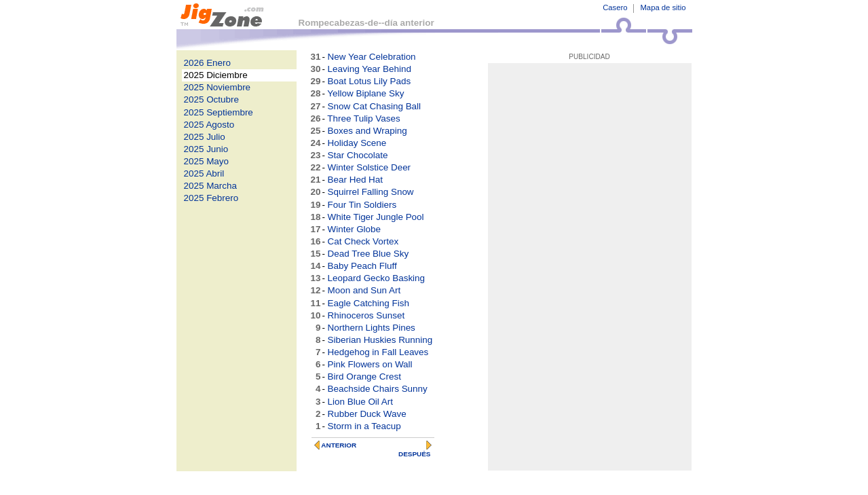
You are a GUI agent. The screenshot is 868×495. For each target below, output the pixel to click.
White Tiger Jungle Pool (376, 217)
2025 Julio (205, 137)
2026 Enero (207, 63)
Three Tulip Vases (363, 118)
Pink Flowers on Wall (370, 364)
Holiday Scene (357, 143)
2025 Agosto (209, 125)
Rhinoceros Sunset (366, 315)
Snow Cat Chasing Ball (374, 106)
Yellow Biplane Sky (365, 93)
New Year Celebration (372, 57)
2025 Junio (206, 149)
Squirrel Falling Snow (371, 192)
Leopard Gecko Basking (376, 278)
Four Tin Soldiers (362, 205)
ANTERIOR (339, 445)
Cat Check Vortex (363, 241)
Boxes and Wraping (367, 131)
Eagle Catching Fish (369, 303)
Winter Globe (354, 229)
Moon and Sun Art (364, 290)
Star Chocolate (358, 155)
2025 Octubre (211, 99)
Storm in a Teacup (364, 426)
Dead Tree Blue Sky (369, 254)
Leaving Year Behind (370, 69)
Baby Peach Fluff (362, 266)
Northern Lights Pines (372, 328)
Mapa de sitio (663, 7)
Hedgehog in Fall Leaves (378, 352)
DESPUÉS (415, 454)
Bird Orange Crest (364, 377)
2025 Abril (204, 173)
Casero (615, 7)
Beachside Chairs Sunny (378, 389)
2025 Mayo (207, 161)
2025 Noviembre (218, 87)
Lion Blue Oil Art (360, 402)
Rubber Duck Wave (367, 414)
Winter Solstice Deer (369, 167)
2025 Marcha (210, 186)
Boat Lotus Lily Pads (370, 81)
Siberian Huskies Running (380, 340)
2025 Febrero (211, 198)
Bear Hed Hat (355, 180)
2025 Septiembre (219, 112)
